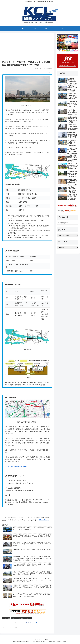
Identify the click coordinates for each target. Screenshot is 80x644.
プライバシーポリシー (36, 639)
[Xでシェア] (17, 622)
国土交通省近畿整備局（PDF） (18, 466)
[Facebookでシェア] (27, 622)
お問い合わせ (46, 639)
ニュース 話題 (6, 618)
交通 (13, 618)
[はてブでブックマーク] (37, 622)
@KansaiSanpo (44, 520)
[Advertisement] (27, 47)
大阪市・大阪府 (20, 618)
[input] (68, 223)
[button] (76, 223)
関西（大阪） (28, 618)
